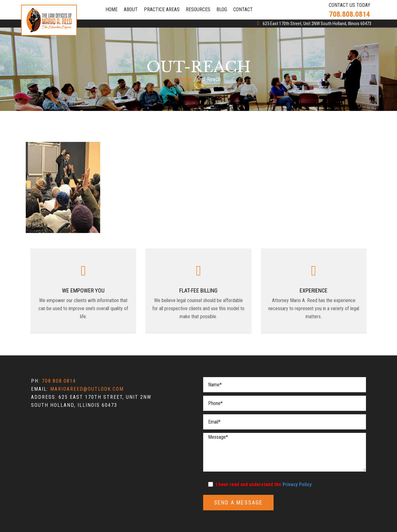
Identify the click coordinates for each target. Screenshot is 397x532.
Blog (222, 9)
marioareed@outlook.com (87, 389)
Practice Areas (162, 9)
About (131, 9)
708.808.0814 (59, 381)
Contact (243, 9)
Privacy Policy (297, 484)
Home (112, 9)
